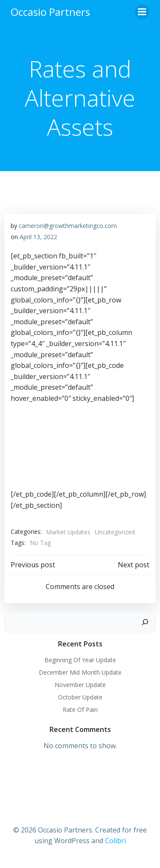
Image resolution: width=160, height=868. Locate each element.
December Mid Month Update (80, 672)
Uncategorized (115, 532)
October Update (80, 697)
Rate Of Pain (80, 710)
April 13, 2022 (38, 237)
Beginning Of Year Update (80, 660)
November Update (80, 685)
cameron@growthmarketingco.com (68, 226)
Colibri (115, 841)
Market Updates (68, 532)
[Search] (145, 622)
